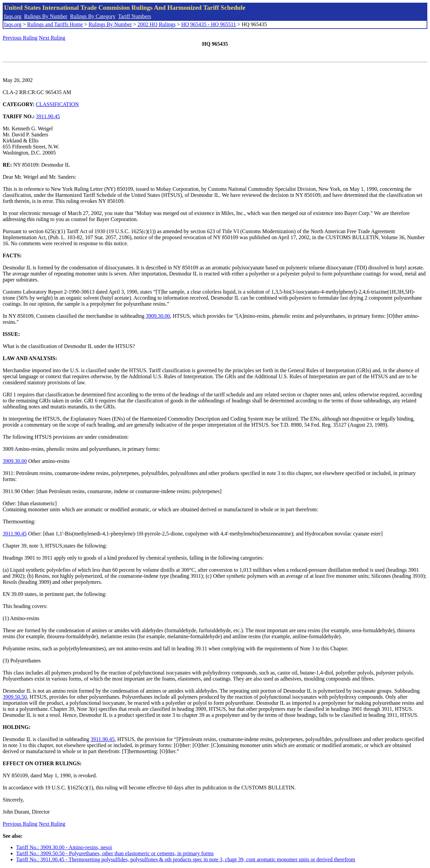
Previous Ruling (20, 38)
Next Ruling (52, 38)
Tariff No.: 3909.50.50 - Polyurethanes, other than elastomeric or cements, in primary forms (115, 853)
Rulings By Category (93, 16)
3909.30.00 (158, 316)
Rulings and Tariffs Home (55, 24)
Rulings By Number (46, 16)
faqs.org (13, 16)
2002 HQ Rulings (157, 24)
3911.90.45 (48, 116)
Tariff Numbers (135, 16)
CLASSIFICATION (57, 104)
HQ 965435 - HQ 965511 (208, 24)
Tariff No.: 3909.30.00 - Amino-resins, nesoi (64, 847)
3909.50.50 (15, 697)
